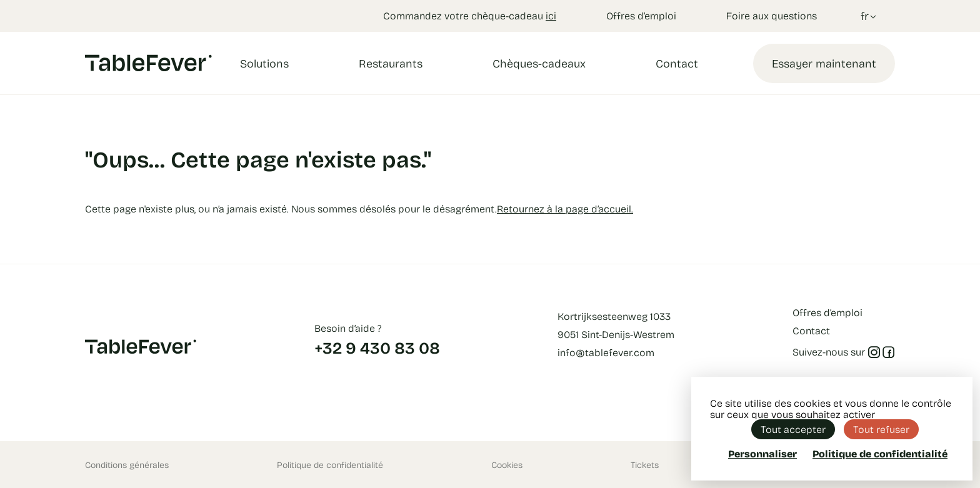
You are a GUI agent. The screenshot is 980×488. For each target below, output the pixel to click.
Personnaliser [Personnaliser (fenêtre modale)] (762, 453)
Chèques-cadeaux (539, 63)
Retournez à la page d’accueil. (565, 208)
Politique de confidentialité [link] (880, 454)
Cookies (507, 465)
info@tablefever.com (606, 352)
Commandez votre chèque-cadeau (470, 15)
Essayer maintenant (824, 63)
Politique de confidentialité (330, 465)
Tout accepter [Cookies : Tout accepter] (793, 429)
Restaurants (391, 63)
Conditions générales (127, 465)
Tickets (645, 465)
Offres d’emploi (641, 15)
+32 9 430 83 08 (377, 347)
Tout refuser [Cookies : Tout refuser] (881, 429)
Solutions (264, 63)
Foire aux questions (772, 15)
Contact (677, 63)
